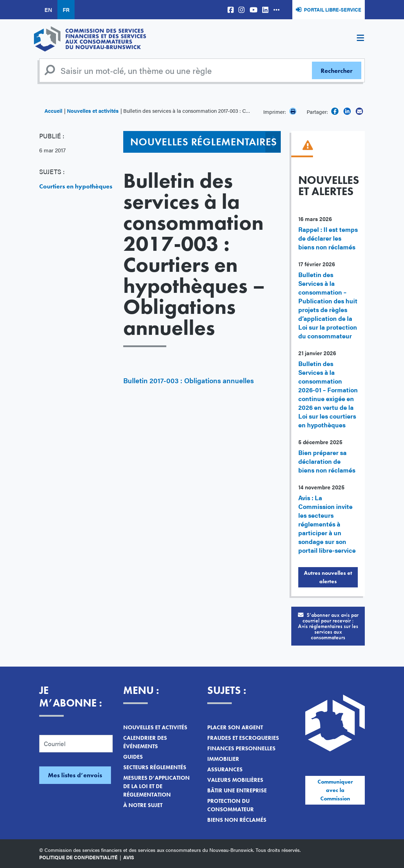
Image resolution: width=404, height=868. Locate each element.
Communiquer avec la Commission (335, 790)
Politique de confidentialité (78, 857)
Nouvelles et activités (93, 111)
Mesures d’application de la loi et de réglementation (156, 786)
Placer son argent (235, 727)
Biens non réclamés (237, 820)
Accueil (53, 111)
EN (48, 10)
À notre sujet (143, 805)
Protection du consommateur (231, 805)
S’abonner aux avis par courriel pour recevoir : (328, 626)
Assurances (225, 769)
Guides (133, 757)
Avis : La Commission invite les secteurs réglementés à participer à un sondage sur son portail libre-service (327, 524)
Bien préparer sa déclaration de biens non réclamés (327, 461)
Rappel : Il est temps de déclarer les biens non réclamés (328, 238)
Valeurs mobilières (235, 780)
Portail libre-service (333, 9)
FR (66, 10)
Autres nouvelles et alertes (328, 577)
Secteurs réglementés (155, 767)
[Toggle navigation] (360, 39)
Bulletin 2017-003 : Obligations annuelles (189, 380)
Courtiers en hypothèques (76, 186)
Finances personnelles (241, 748)
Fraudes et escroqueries (243, 738)
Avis (129, 857)
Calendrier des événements (145, 742)
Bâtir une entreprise (237, 790)
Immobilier (223, 759)
